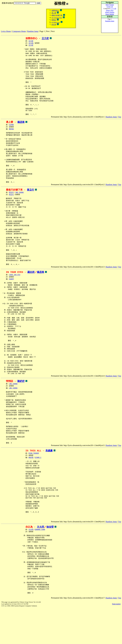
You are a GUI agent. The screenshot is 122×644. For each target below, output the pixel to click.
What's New (110, 10)
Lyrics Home (6, 31)
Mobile (112, 14)
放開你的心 (55, 11)
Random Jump (33, 31)
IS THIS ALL (56, 22)
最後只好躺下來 (57, 15)
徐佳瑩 (50, 559)
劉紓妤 (21, 408)
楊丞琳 (21, 129)
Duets (107, 14)
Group (109, 7)
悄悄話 (54, 20)
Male (107, 5)
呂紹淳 (11, 298)
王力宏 (45, 38)
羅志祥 (31, 290)
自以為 (54, 25)
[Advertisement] (44, 33)
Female (112, 5)
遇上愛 (54, 13)
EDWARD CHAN (40, 562)
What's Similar (110, 12)
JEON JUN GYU (15, 293)
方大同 (41, 559)
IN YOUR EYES (57, 18)
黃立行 (30, 202)
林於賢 (31, 490)
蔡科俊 (11, 136)
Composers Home (19, 31)
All (112, 7)
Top (120, 124)
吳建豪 (49, 483)
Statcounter (116, 640)
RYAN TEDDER (34, 486)
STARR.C (38, 490)
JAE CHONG (19, 205)
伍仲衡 (11, 132)
